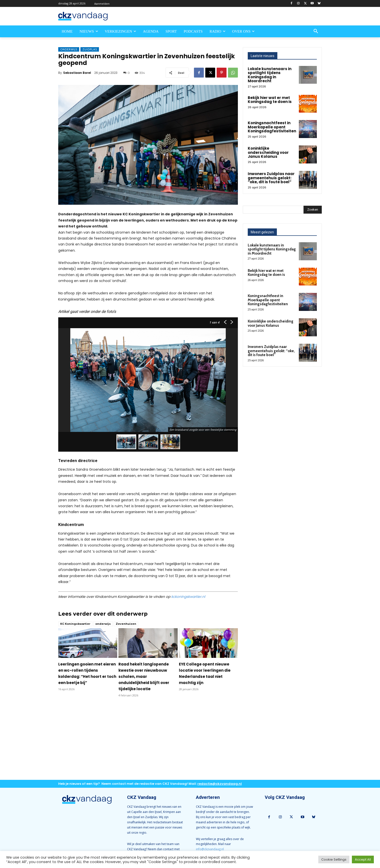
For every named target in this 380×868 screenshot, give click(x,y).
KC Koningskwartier (75, 624)
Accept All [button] (363, 859)
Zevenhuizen (126, 624)
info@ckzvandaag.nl (210, 849)
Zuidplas (90, 49)
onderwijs (103, 624)
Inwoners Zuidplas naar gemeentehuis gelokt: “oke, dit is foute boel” (271, 178)
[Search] (313, 210)
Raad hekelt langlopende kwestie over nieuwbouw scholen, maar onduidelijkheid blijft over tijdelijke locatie (144, 676)
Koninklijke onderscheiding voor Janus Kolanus (268, 152)
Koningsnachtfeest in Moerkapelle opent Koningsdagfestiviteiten (272, 127)
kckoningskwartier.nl (188, 597)
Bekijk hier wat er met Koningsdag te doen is (270, 100)
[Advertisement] (148, 743)
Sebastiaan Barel (77, 73)
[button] (316, 31)
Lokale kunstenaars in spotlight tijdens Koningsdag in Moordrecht (270, 75)
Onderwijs (69, 49)
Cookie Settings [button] (334, 859)
